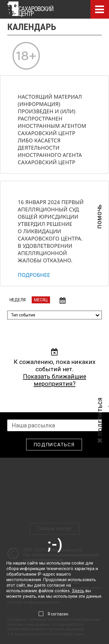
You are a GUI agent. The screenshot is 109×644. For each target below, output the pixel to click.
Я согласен (58, 614)
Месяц (41, 300)
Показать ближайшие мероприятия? (55, 380)
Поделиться (100, 435)
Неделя (18, 300)
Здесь (78, 591)
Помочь (100, 226)
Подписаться (54, 445)
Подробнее (34, 275)
